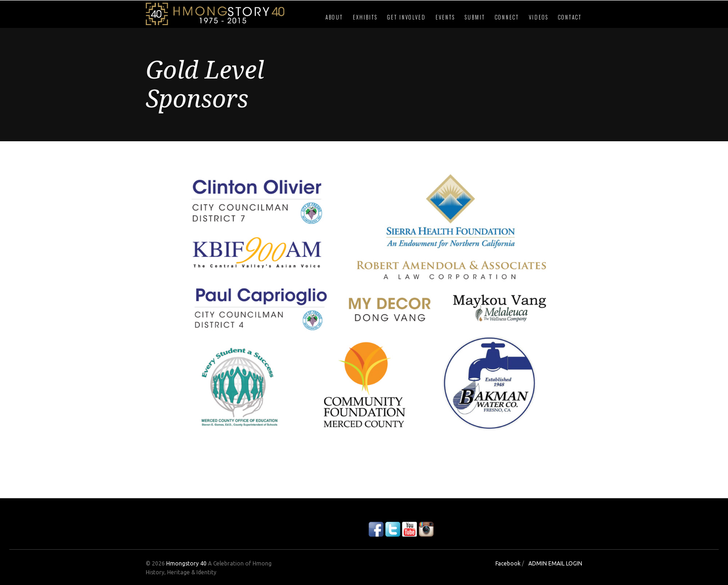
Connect (507, 17)
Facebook (508, 563)
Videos (539, 17)
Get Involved (406, 17)
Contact (570, 17)
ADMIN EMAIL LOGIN (555, 563)
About (334, 17)
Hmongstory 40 (186, 563)
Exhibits (365, 17)
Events (445, 17)
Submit (475, 17)
